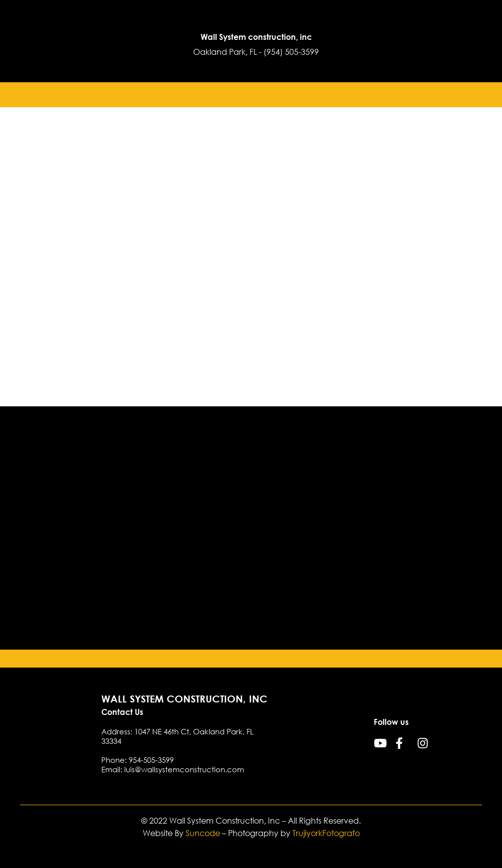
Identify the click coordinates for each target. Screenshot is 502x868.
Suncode (203, 833)
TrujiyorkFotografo (326, 833)
